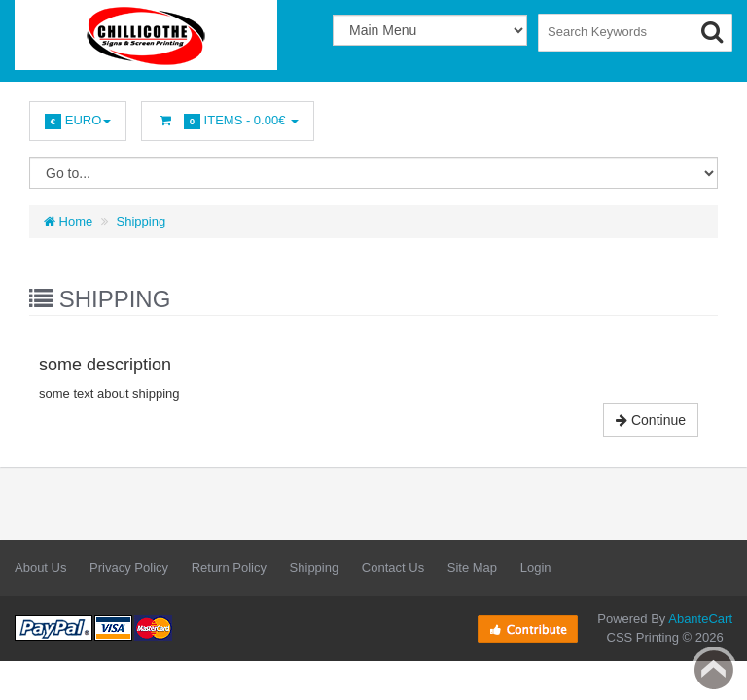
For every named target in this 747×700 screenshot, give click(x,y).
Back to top (714, 670)
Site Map (472, 567)
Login (536, 567)
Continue (651, 420)
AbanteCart (700, 619)
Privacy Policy (129, 567)
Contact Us (393, 567)
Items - (228, 121)
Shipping (142, 221)
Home (68, 221)
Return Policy (229, 567)
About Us (40, 567)
